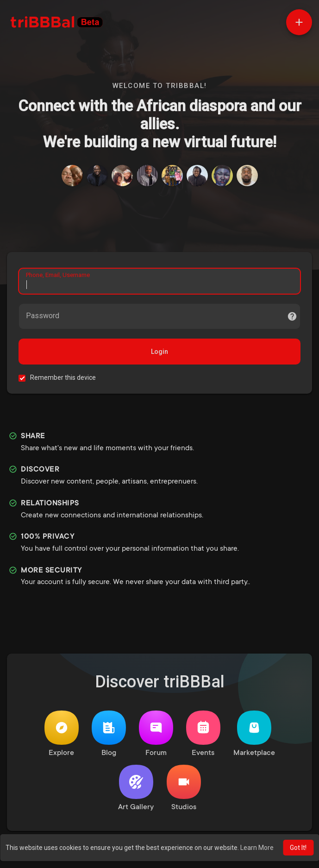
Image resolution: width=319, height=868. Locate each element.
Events (203, 734)
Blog (109, 734)
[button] (299, 22)
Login (159, 352)
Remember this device (63, 377)
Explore (62, 734)
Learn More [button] (257, 848)
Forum (156, 734)
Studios (184, 788)
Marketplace (254, 734)
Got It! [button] (298, 848)
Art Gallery (136, 788)
